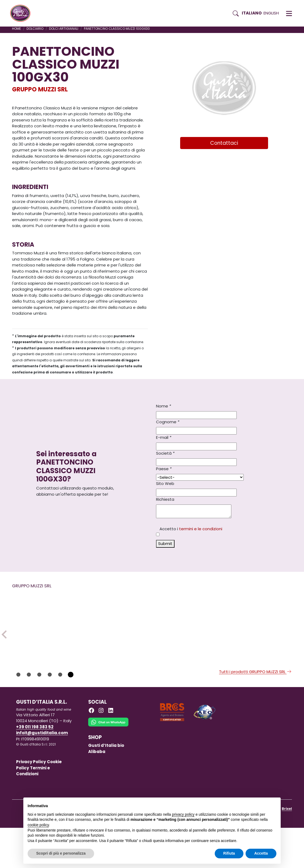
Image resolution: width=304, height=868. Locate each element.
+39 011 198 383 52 (35, 767)
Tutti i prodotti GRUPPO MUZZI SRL (255, 712)
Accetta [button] (261, 853)
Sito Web (165, 483)
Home (16, 29)
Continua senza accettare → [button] (252, 804)
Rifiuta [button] (229, 853)
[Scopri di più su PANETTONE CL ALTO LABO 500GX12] (45, 633)
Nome (164, 406)
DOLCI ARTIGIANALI (64, 29)
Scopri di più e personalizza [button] (61, 853)
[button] (289, 13)
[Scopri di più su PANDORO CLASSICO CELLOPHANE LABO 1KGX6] (258, 633)
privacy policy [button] (183, 814)
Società (165, 453)
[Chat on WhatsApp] (108, 766)
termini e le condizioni (201, 529)
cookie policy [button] (38, 825)
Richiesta (165, 499)
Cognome (168, 422)
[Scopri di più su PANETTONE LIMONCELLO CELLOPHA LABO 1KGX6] (187, 633)
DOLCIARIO (35, 29)
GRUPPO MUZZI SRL (40, 89)
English (271, 13)
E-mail (164, 437)
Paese (164, 469)
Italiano (252, 13)
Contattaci (224, 143)
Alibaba (97, 792)
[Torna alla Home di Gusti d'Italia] (22, 13)
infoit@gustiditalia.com (42, 773)
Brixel (287, 849)
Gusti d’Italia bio (106, 786)
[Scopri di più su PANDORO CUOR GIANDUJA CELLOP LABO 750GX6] (116, 633)
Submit (165, 544)
